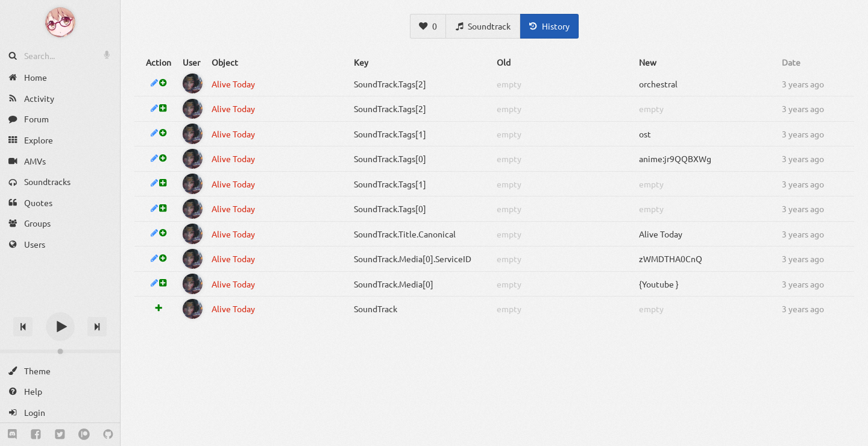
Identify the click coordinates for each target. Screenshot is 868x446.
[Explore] (60, 140)
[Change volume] (60, 351)
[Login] (60, 413)
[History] (549, 26)
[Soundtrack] (483, 26)
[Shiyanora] (193, 83)
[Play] (60, 327)
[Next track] (97, 327)
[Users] (60, 244)
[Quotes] (60, 203)
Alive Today (233, 84)
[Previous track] (23, 327)
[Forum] (60, 119)
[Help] (60, 391)
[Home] (60, 77)
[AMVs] (60, 161)
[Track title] (60, 305)
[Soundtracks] (60, 182)
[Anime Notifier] (60, 22)
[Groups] (60, 223)
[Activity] (60, 99)
